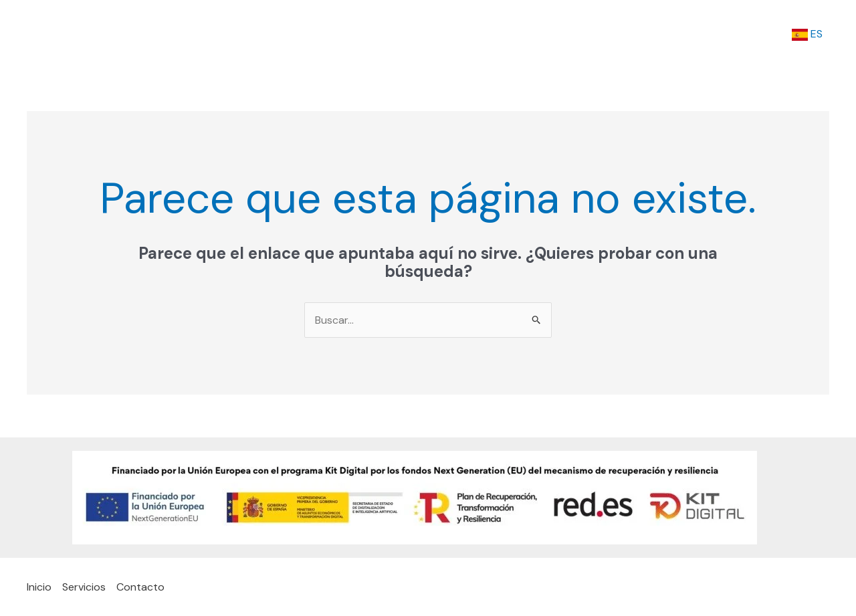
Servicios (690, 34)
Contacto (757, 34)
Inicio (634, 34)
